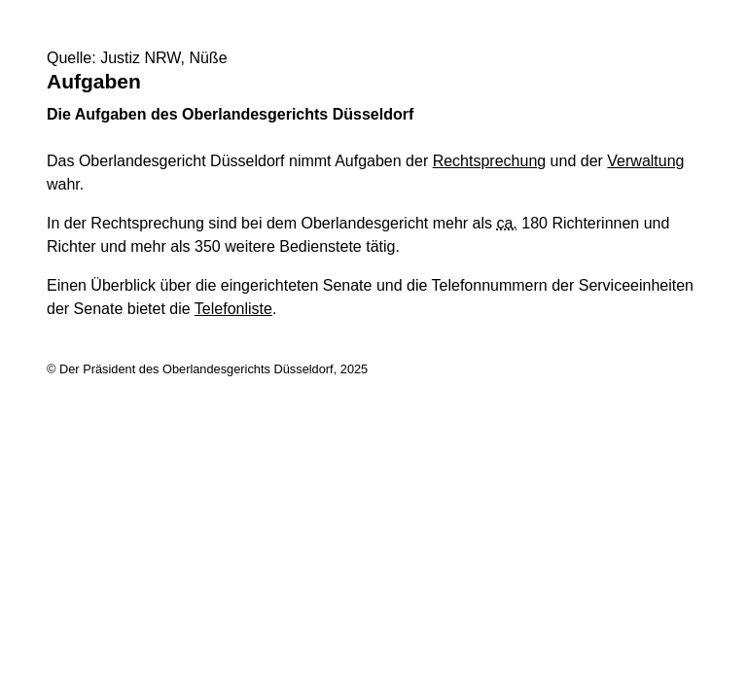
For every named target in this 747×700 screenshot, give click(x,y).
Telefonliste (233, 309)
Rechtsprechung (490, 161)
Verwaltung (645, 161)
